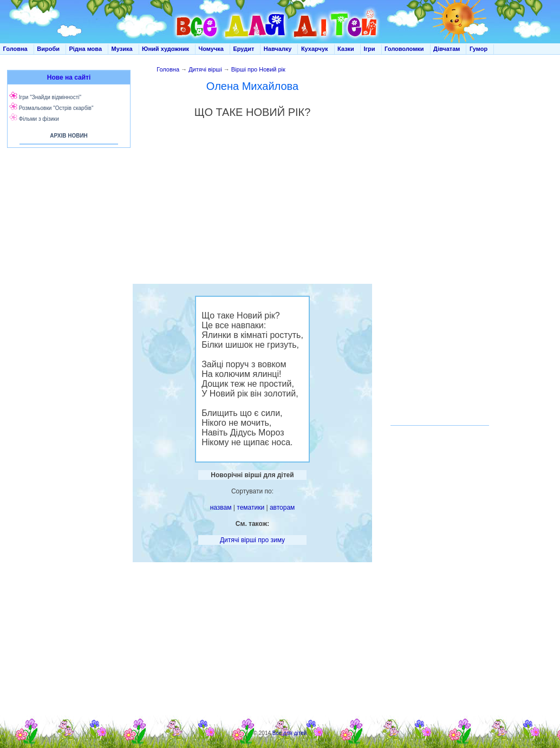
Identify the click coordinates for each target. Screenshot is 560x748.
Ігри (369, 49)
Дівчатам (447, 49)
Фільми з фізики (39, 119)
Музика (122, 49)
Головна (15, 49)
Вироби (48, 49)
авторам (282, 508)
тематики (250, 508)
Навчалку (278, 49)
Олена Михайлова (252, 86)
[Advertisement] (67, 260)
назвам (221, 508)
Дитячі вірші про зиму (252, 540)
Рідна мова (85, 49)
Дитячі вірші (205, 69)
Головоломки (404, 49)
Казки (346, 49)
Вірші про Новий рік (258, 69)
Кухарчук (315, 49)
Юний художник (165, 49)
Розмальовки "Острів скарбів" (56, 108)
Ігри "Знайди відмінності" (50, 97)
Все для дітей (290, 733)
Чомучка (211, 49)
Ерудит (243, 49)
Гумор (478, 49)
